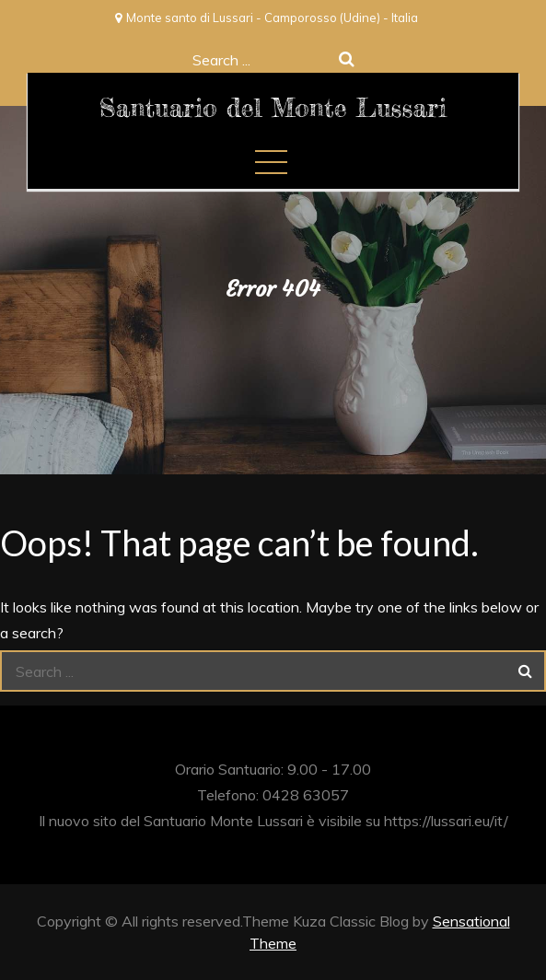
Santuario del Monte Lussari (273, 108)
